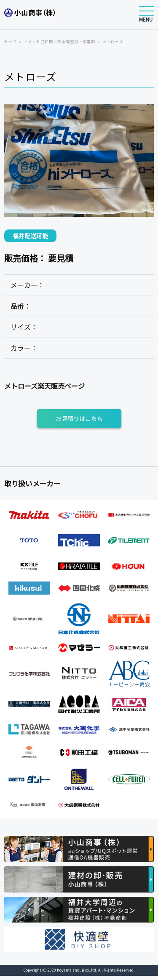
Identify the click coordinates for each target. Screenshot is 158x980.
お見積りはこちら (79, 418)
